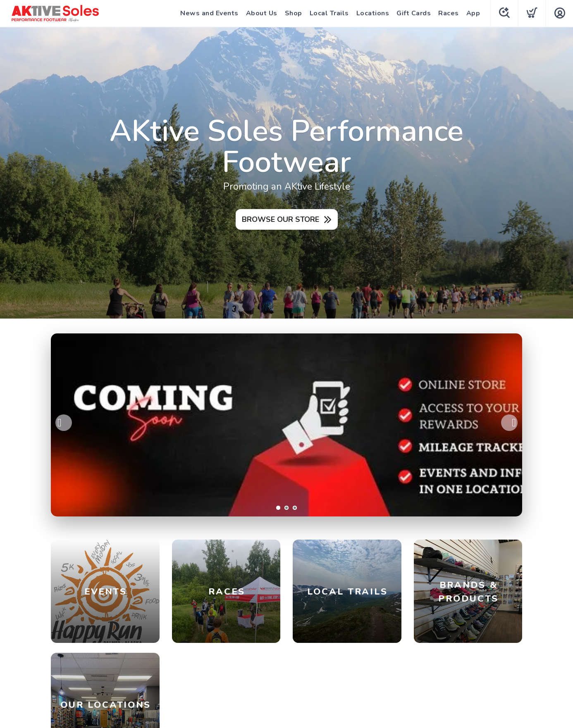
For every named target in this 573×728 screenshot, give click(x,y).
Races (449, 13)
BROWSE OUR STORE (281, 219)
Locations (373, 13)
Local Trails (329, 13)
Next (509, 423)
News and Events (209, 13)
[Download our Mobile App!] (286, 425)
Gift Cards (414, 13)
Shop (294, 13)
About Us (262, 13)
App (473, 13)
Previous (64, 423)
